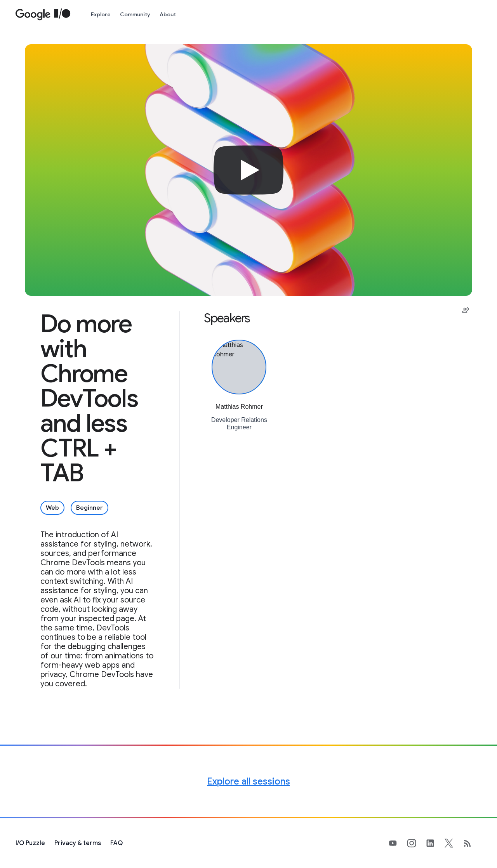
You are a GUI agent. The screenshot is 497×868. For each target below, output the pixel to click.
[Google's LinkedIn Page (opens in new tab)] (435, 843)
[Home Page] (43, 14)
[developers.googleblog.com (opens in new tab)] (472, 843)
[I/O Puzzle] (30, 843)
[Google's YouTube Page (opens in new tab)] (398, 843)
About (168, 14)
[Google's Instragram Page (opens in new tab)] (416, 843)
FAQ (116, 843)
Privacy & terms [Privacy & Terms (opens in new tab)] (78, 843)
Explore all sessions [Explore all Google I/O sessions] (248, 781)
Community (135, 14)
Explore (101, 14)
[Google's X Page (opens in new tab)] (454, 843)
